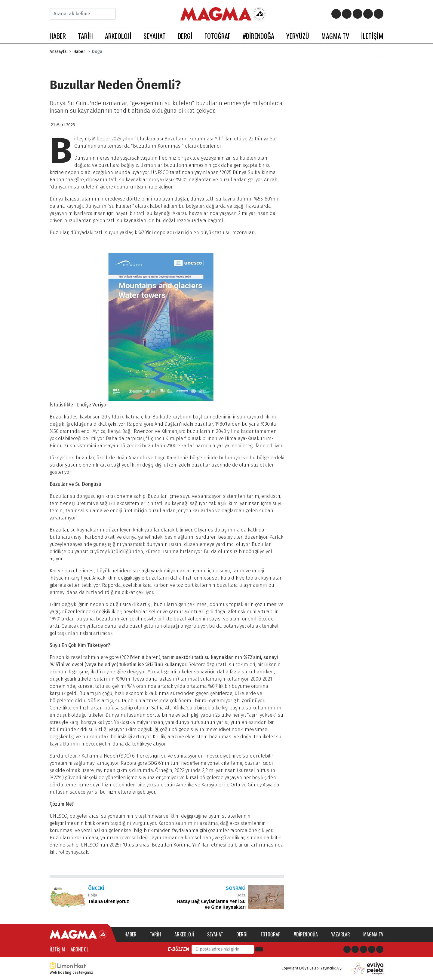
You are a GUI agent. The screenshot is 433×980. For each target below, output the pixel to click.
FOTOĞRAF (218, 36)
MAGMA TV (335, 36)
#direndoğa (306, 934)
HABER (58, 36)
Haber (79, 52)
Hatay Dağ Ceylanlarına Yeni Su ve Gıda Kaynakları (211, 904)
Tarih (155, 934)
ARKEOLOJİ (118, 36)
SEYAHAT (155, 36)
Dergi (242, 934)
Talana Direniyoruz (109, 901)
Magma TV (373, 934)
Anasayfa (58, 52)
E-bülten (178, 949)
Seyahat (215, 934)
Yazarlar (341, 934)
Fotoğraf (270, 934)
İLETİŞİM (372, 36)
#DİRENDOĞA (258, 36)
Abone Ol (80, 949)
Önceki (96, 888)
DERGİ (185, 36)
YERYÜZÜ (298, 36)
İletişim (57, 949)
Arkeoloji (184, 934)
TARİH (85, 36)
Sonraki (236, 888)
